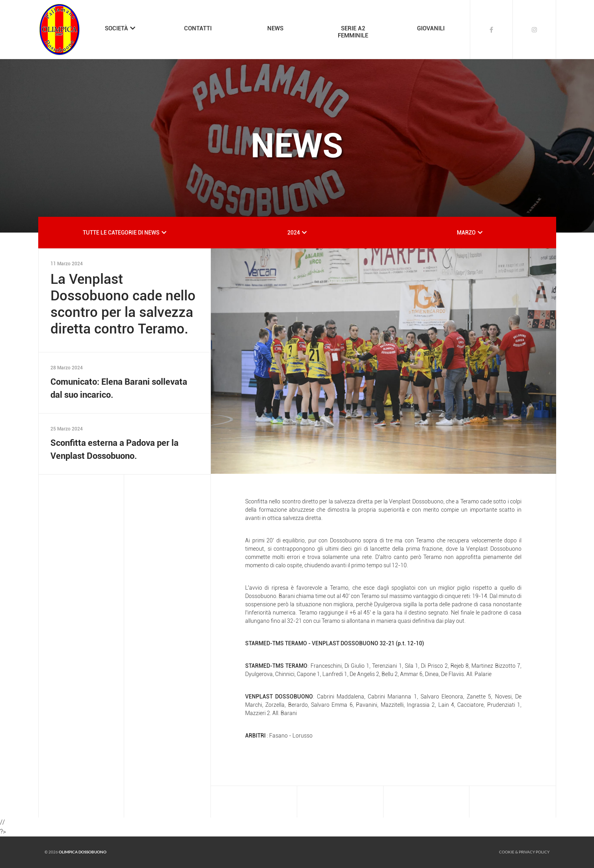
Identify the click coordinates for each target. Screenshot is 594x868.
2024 (294, 233)
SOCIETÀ (116, 28)
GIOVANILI (431, 28)
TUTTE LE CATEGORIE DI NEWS (121, 233)
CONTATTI (198, 28)
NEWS (275, 28)
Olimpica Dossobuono (83, 852)
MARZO (466, 233)
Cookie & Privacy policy (524, 852)
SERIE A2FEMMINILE (353, 32)
